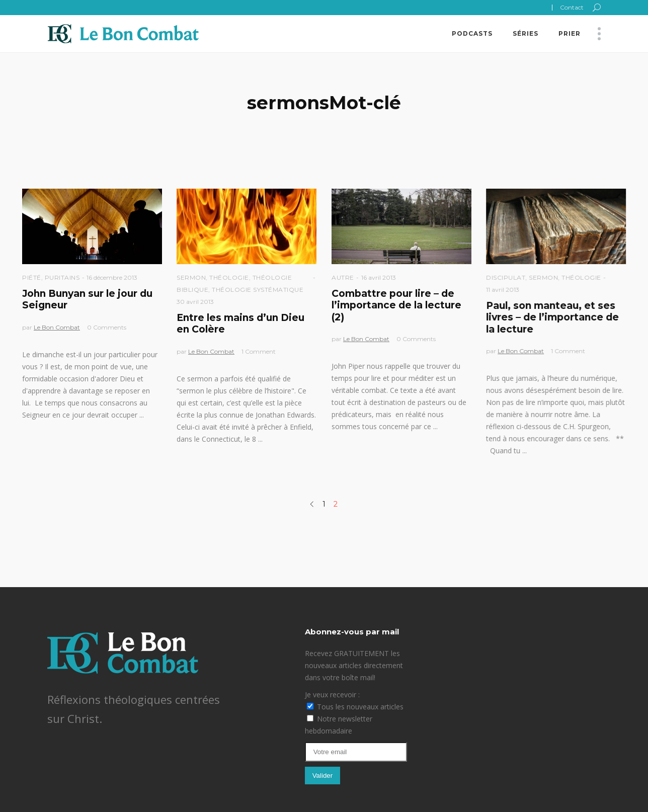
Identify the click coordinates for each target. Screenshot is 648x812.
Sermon (191, 277)
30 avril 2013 (195, 302)
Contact (572, 7)
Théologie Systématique (258, 290)
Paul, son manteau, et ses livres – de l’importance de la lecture (552, 317)
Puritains (62, 277)
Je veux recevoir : (332, 695)
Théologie (229, 277)
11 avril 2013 (503, 290)
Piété (32, 277)
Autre (343, 277)
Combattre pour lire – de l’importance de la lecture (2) (396, 305)
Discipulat (506, 277)
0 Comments (107, 327)
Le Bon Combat (57, 327)
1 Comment (259, 351)
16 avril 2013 (379, 277)
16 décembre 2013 (112, 277)
